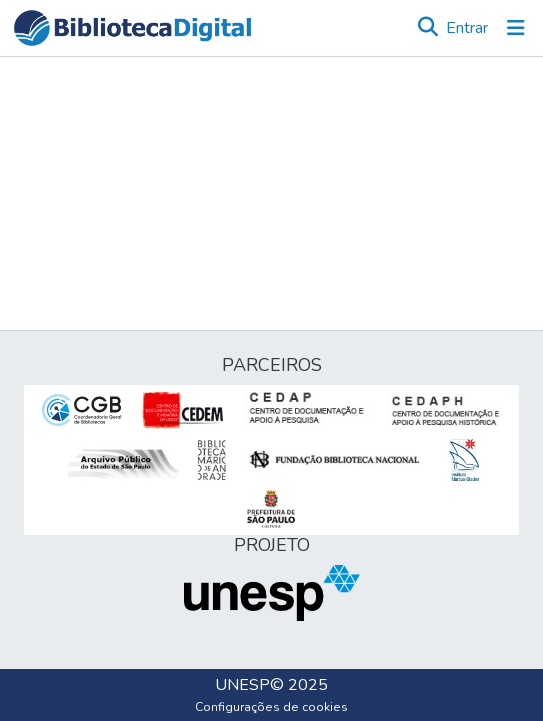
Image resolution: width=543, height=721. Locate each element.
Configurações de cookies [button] (271, 707)
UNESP (242, 685)
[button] (132, 28)
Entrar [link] (467, 28)
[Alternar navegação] (516, 28)
